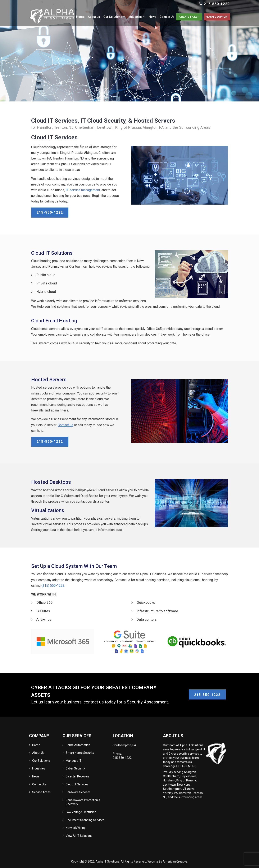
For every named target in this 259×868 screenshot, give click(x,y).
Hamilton (185, 793)
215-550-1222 (217, 4)
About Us (38, 753)
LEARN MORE (187, 766)
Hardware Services (78, 792)
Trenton (197, 793)
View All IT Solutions (79, 836)
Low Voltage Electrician (81, 812)
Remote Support (216, 18)
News (36, 776)
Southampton (172, 789)
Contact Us (39, 784)
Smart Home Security (80, 753)
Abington (190, 772)
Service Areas (41, 792)
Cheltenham (171, 776)
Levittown (169, 785)
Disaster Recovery (78, 776)
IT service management (83, 190)
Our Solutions (41, 761)
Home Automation (78, 745)
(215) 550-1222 (53, 586)
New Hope (184, 785)
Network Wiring (76, 828)
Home (36, 745)
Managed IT (74, 761)
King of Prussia (186, 780)
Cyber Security (75, 768)
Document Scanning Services (85, 820)
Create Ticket (187, 18)
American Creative (175, 862)
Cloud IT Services (77, 784)
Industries (39, 768)
